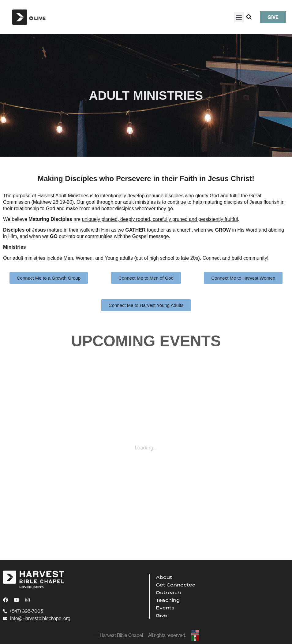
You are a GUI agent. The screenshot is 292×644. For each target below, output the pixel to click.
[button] (239, 17)
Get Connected (176, 585)
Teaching (168, 600)
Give (162, 616)
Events (165, 608)
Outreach (168, 593)
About (164, 577)
